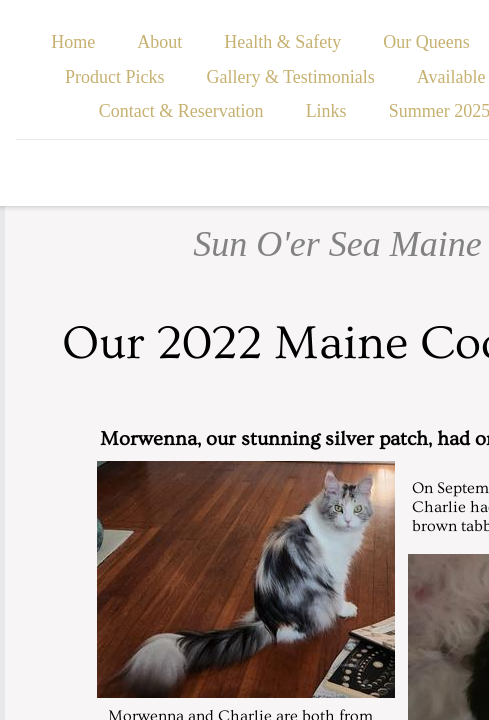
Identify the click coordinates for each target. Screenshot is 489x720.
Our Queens (426, 42)
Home (73, 42)
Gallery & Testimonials (290, 77)
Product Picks (115, 77)
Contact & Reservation (181, 111)
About (159, 42)
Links (326, 111)
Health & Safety (282, 42)
